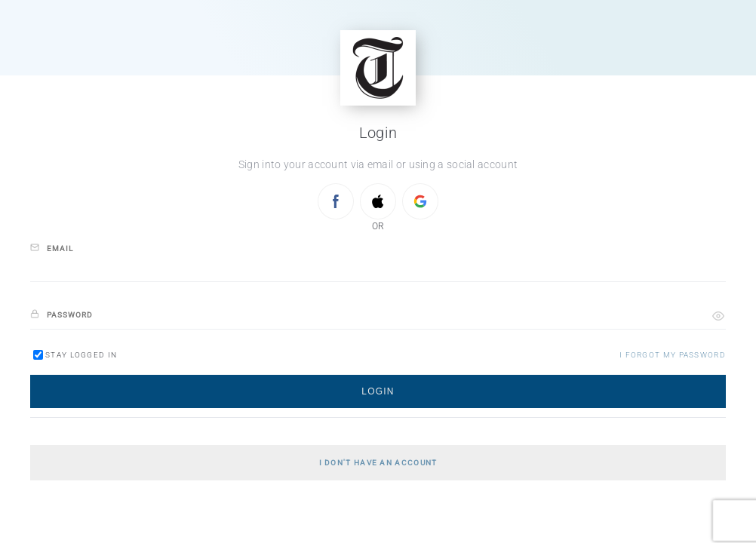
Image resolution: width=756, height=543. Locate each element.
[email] (378, 268)
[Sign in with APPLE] (378, 201)
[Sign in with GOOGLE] (420, 201)
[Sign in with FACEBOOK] (336, 201)
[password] (378, 316)
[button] (718, 316)
